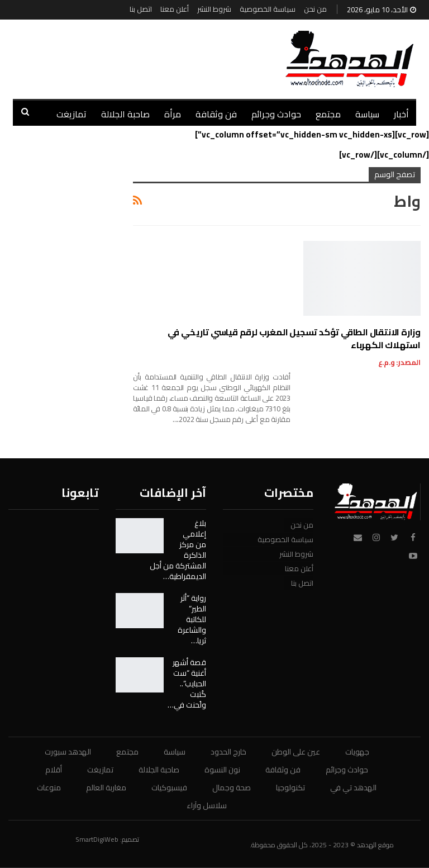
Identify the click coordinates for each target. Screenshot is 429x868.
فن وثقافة (216, 114)
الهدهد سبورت (68, 752)
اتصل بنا (141, 9)
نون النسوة (222, 770)
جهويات (357, 752)
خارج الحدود (228, 752)
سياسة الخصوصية (268, 9)
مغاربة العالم (106, 788)
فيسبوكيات (169, 788)
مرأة (173, 114)
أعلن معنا (175, 9)
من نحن (315, 9)
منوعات (49, 788)
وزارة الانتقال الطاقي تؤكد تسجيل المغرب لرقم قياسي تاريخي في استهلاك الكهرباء (294, 338)
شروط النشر (214, 9)
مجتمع (328, 114)
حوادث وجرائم (276, 114)
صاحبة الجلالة (125, 114)
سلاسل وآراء (207, 805)
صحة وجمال (232, 788)
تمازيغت (71, 114)
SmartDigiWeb (97, 839)
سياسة (367, 114)
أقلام (54, 770)
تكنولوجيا (290, 788)
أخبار (401, 114)
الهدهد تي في (353, 788)
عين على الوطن (296, 752)
